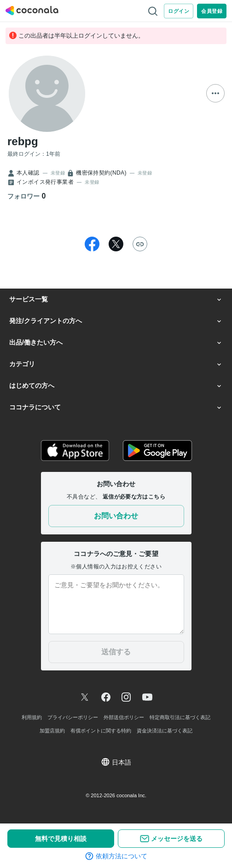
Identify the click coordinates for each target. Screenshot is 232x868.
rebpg (23, 141)
